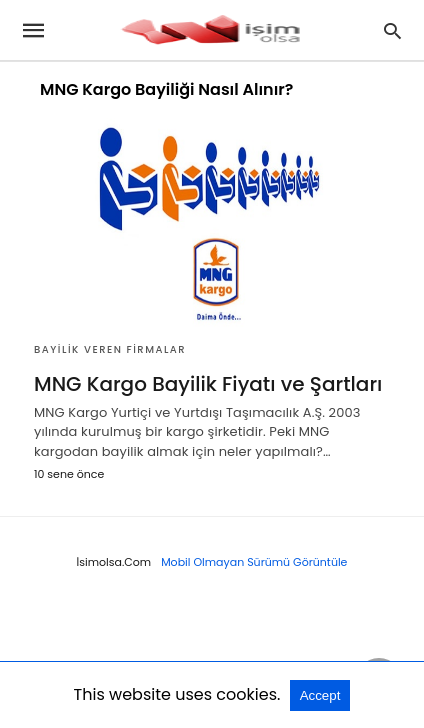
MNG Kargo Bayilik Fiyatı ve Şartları (208, 384)
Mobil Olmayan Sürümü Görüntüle (254, 562)
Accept (320, 695)
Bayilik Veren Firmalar (110, 349)
